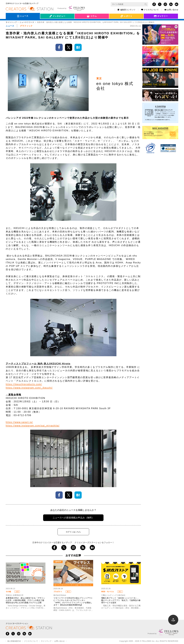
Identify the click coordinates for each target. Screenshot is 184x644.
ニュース (10, 26)
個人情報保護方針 (14, 641)
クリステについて (150, 10)
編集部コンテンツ (126, 10)
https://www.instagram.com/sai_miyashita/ (33, 426)
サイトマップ (46, 641)
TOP (173, 620)
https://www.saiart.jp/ (19, 422)
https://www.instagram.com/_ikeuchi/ (29, 388)
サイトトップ (11, 22)
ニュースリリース (27, 22)
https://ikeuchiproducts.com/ (24, 384)
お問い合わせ (171, 10)
